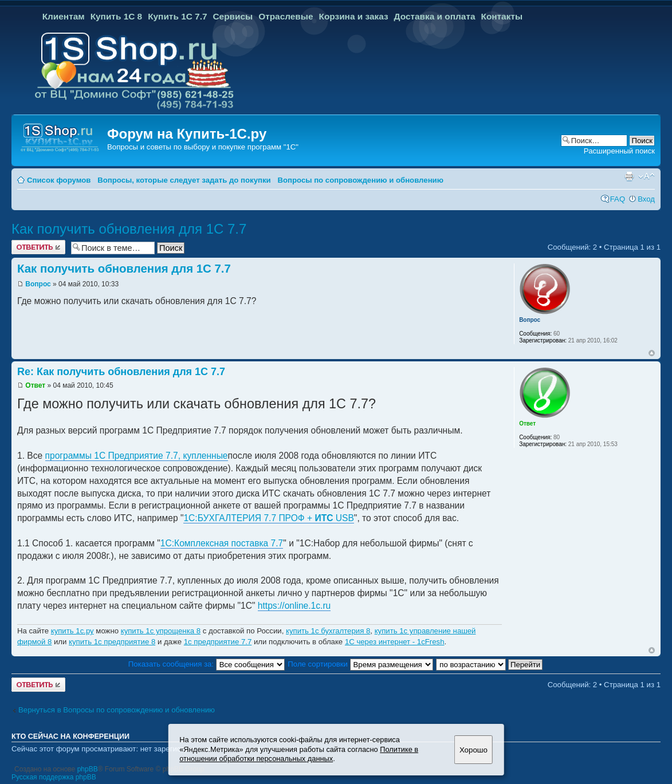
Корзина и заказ (354, 16)
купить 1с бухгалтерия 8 (328, 631)
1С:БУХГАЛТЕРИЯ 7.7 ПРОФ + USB (268, 518)
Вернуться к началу (652, 353)
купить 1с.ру (72, 631)
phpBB (88, 769)
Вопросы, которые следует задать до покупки (184, 180)
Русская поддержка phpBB (54, 777)
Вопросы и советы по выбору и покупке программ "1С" (203, 147)
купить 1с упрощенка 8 (161, 631)
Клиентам (64, 16)
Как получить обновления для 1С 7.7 (129, 229)
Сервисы (233, 16)
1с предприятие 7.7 (218, 642)
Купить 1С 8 (117, 16)
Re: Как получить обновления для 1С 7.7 (121, 372)
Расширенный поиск (619, 151)
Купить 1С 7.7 (177, 16)
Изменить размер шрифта (647, 176)
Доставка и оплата (435, 16)
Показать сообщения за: (207, 664)
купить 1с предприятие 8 (112, 642)
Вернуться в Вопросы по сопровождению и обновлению (117, 710)
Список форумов (59, 180)
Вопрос (38, 284)
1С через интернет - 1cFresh (395, 642)
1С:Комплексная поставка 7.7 (222, 543)
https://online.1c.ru (294, 606)
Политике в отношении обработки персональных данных (299, 754)
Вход (646, 199)
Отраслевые (286, 16)
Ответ (35, 385)
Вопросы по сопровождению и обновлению (360, 180)
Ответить (38, 247)
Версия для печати (629, 176)
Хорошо (473, 750)
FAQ (618, 199)
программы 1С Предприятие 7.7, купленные (137, 456)
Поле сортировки (360, 664)
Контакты (502, 16)
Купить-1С (211, 134)
